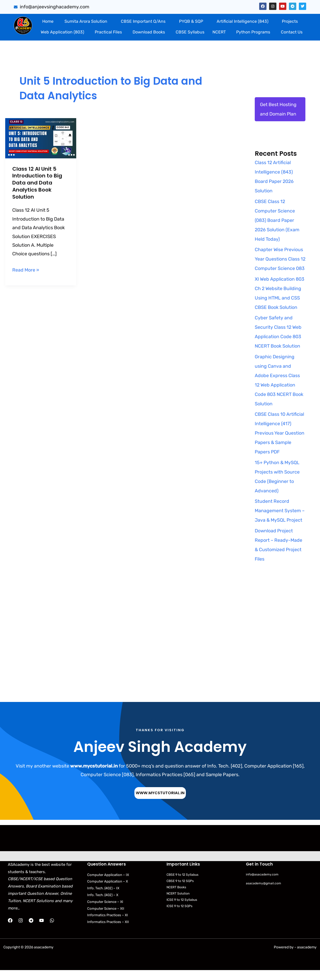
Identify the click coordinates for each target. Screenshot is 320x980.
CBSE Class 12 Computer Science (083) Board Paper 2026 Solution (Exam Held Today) (277, 220)
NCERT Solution (179, 903)
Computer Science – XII (107, 918)
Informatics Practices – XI (109, 925)
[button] (87, 21)
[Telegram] (31, 930)
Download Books (149, 32)
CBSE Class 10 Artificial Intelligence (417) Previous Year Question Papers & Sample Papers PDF (280, 443)
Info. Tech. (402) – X (104, 905)
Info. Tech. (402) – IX (105, 898)
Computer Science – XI (106, 911)
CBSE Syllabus (190, 32)
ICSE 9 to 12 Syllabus (183, 909)
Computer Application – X (108, 891)
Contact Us (292, 32)
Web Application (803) (62, 32)
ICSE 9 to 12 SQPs (180, 916)
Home (48, 21)
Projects (290, 21)
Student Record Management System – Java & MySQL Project (280, 520)
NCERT (219, 32)
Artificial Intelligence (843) (242, 21)
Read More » (26, 268)
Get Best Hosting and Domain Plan (278, 109)
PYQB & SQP (191, 21)
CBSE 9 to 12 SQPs (181, 890)
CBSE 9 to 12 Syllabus (184, 884)
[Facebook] (10, 930)
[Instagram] (21, 930)
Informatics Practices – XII (109, 932)
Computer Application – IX (109, 884)
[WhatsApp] (52, 930)
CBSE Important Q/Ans (143, 21)
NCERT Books (177, 897)
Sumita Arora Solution (86, 21)
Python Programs (253, 32)
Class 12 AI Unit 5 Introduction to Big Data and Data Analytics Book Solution (37, 182)
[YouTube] (42, 930)
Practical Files (108, 32)
